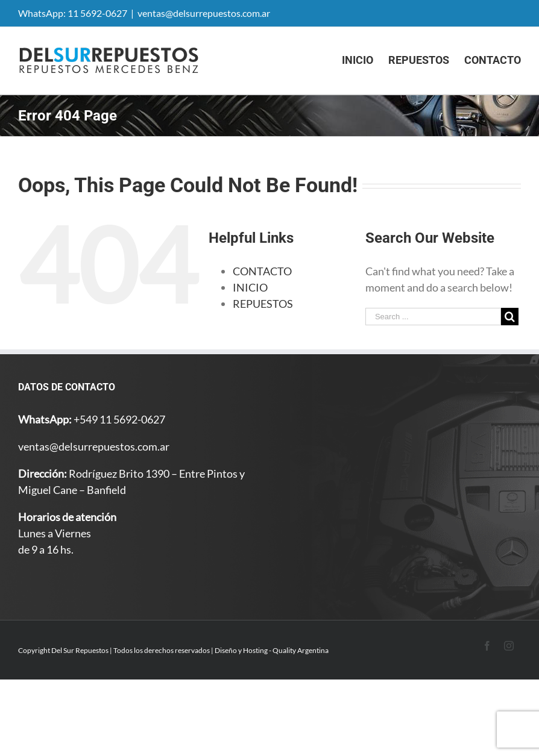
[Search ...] (433, 317)
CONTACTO (262, 271)
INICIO (250, 287)
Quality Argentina (301, 650)
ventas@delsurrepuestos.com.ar (204, 13)
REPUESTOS (263, 304)
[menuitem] (365, 60)
